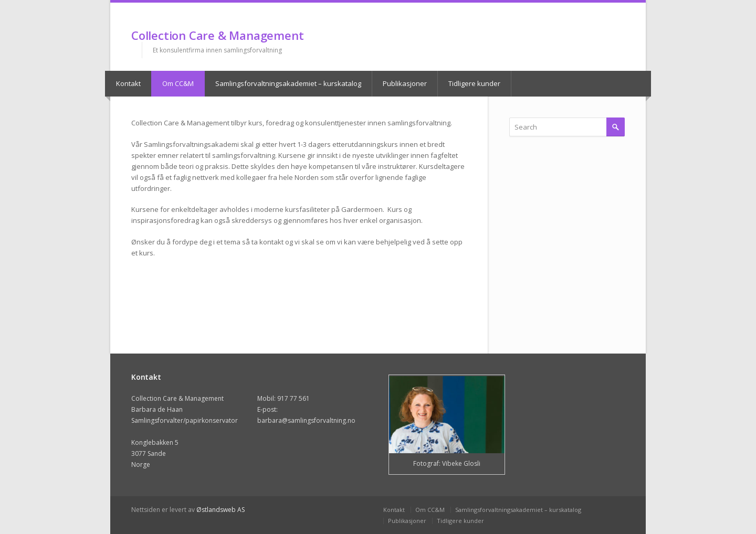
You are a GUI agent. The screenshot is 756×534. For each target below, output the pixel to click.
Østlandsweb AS (220, 510)
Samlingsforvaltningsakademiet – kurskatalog (288, 83)
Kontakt (128, 83)
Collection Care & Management (217, 35)
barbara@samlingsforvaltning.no (306, 420)
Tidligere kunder (474, 83)
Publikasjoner (405, 83)
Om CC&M (178, 83)
